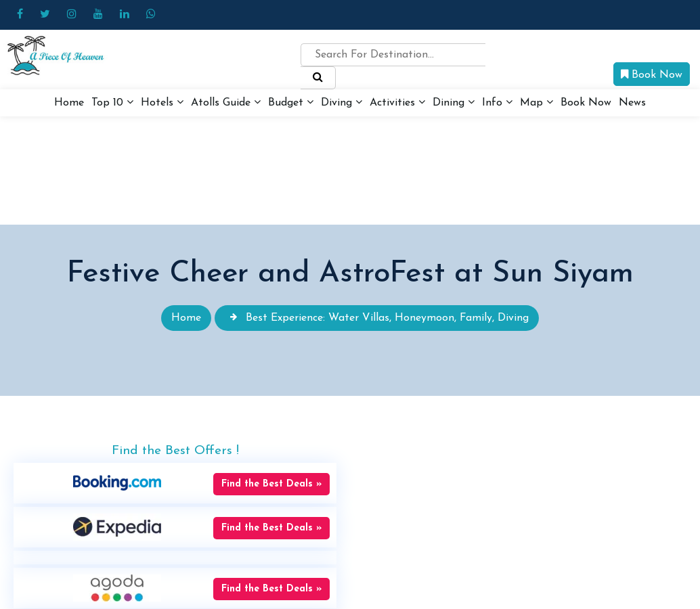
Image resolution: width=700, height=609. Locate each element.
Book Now (652, 74)
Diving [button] (342, 102)
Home (69, 103)
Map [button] (537, 102)
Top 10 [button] (112, 102)
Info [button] (497, 102)
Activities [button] (397, 102)
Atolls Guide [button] (226, 102)
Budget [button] (291, 102)
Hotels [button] (162, 102)
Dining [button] (454, 102)
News (632, 103)
